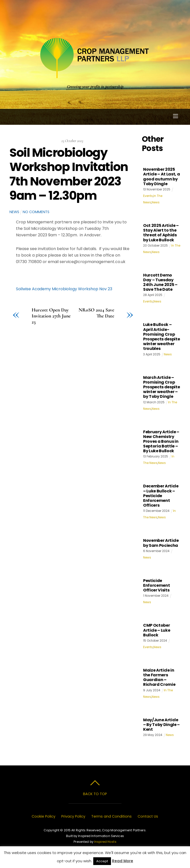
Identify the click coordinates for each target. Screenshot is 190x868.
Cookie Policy (44, 816)
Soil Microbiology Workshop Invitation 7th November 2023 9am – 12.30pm (69, 174)
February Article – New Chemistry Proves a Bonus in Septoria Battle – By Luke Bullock (161, 441)
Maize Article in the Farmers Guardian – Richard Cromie (159, 677)
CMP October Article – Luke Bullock (157, 630)
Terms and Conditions (111, 816)
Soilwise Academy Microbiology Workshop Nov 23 (64, 289)
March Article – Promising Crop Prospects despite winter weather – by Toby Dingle (162, 387)
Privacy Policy (73, 816)
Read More (123, 861)
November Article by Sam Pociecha (161, 543)
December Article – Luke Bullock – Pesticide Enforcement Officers (161, 496)
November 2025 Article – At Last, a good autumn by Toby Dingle (162, 177)
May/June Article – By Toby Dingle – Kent (161, 725)
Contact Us (148, 816)
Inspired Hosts (105, 842)
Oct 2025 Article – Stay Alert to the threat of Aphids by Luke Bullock (161, 233)
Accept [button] (102, 861)
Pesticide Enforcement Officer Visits (156, 585)
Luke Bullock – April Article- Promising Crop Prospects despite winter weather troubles (162, 337)
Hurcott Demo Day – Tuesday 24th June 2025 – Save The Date (160, 282)
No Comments (36, 212)
